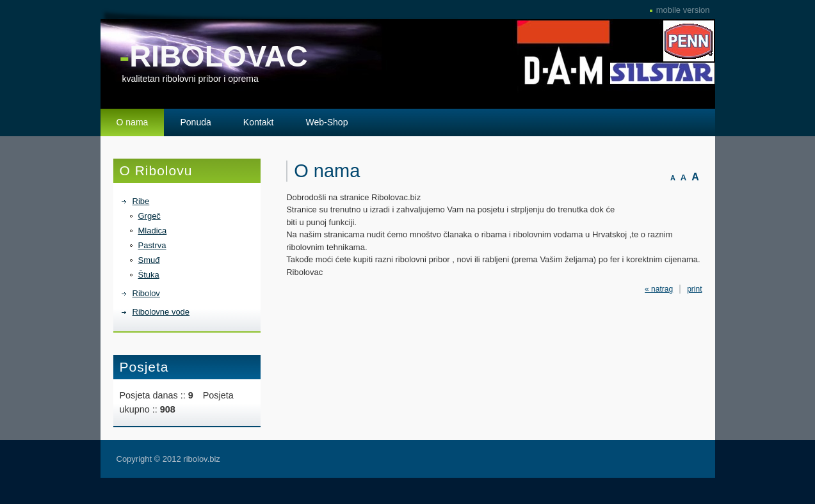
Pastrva (152, 245)
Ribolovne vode (161, 312)
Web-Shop (327, 122)
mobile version (683, 10)
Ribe (141, 201)
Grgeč (149, 216)
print (694, 289)
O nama (133, 122)
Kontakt (259, 122)
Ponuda (195, 122)
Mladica (153, 231)
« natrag (659, 289)
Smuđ (149, 260)
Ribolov (146, 293)
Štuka (149, 275)
